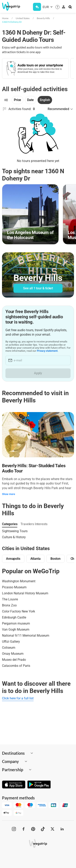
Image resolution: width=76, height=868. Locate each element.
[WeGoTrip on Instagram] (14, 829)
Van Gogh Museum (16, 629)
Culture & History (14, 537)
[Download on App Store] (14, 785)
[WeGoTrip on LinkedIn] (62, 829)
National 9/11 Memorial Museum (26, 636)
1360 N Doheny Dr (12, 22)
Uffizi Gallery (11, 642)
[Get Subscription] (37, 7)
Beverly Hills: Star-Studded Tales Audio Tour (34, 468)
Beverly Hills (43, 18)
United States (23, 18)
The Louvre (10, 599)
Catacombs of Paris (16, 666)
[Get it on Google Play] (39, 785)
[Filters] (6, 100)
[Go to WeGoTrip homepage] (9, 6)
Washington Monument (19, 581)
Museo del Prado (14, 660)
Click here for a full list (18, 698)
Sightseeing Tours (15, 531)
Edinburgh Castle (14, 617)
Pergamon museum (16, 623)
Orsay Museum (13, 654)
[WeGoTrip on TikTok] (43, 829)
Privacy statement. (48, 351)
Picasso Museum (14, 587)
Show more (9, 494)
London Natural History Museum (25, 593)
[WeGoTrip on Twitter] (52, 829)
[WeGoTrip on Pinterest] (33, 829)
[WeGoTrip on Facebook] (24, 829)
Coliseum (9, 648)
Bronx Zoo (9, 605)
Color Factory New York (18, 611)
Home (5, 18)
